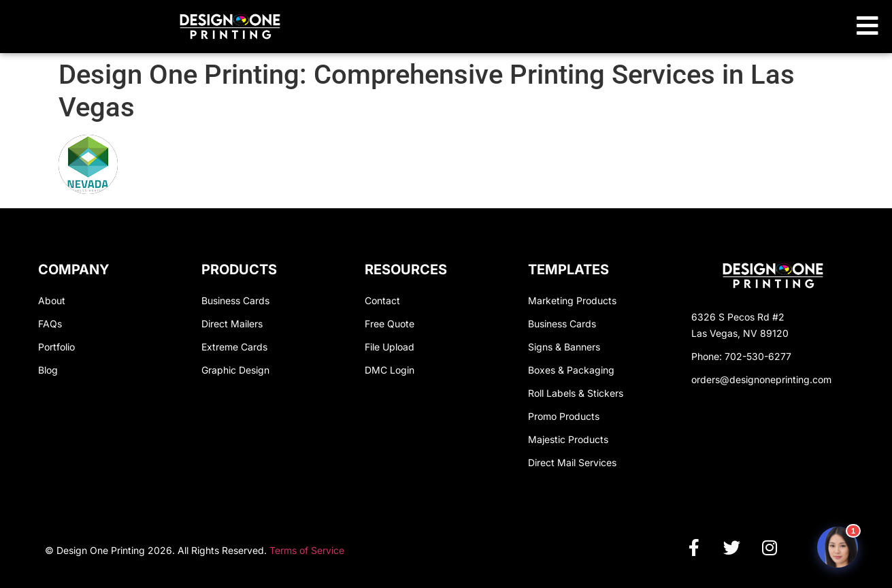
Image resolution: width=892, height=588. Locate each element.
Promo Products (564, 416)
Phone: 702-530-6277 (741, 356)
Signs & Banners (564, 347)
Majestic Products (568, 439)
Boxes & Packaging (571, 370)
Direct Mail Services (572, 462)
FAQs (50, 324)
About (52, 300)
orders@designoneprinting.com (761, 379)
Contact (382, 300)
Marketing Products (572, 300)
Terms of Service (307, 550)
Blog (48, 370)
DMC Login (390, 370)
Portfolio (56, 347)
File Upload (390, 347)
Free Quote (390, 324)
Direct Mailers (232, 324)
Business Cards (235, 300)
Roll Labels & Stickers (576, 393)
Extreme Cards (234, 347)
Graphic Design (235, 370)
